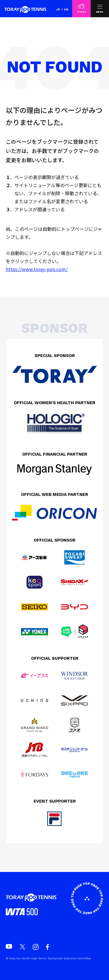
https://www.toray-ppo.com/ (37, 269)
